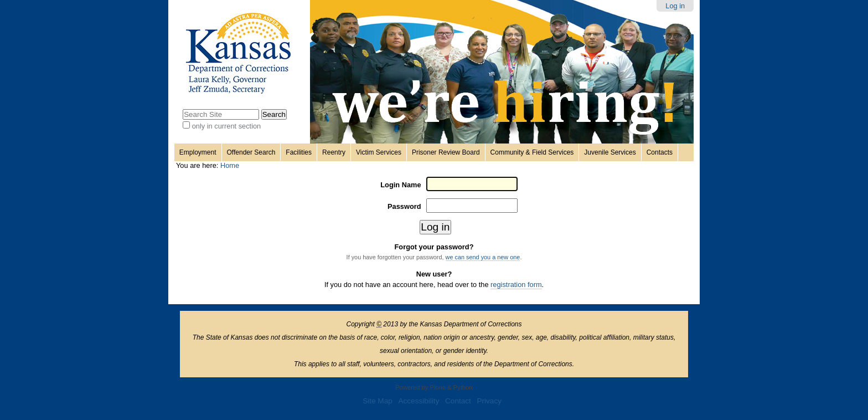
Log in (675, 6)
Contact (458, 401)
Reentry (334, 152)
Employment (198, 152)
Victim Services (379, 152)
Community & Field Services (532, 152)
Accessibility (418, 401)
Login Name (401, 185)
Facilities (299, 152)
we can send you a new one (483, 257)
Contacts (660, 152)
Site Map (378, 401)
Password (404, 206)
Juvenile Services (610, 152)
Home (230, 165)
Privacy (489, 401)
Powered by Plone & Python (434, 387)
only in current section (226, 126)
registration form (516, 285)
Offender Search (251, 152)
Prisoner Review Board (446, 152)
